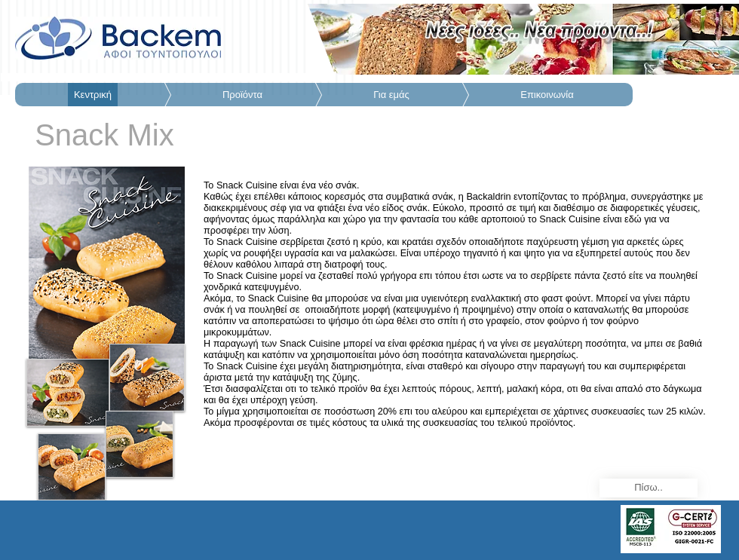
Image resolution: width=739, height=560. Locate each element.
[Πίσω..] (649, 488)
